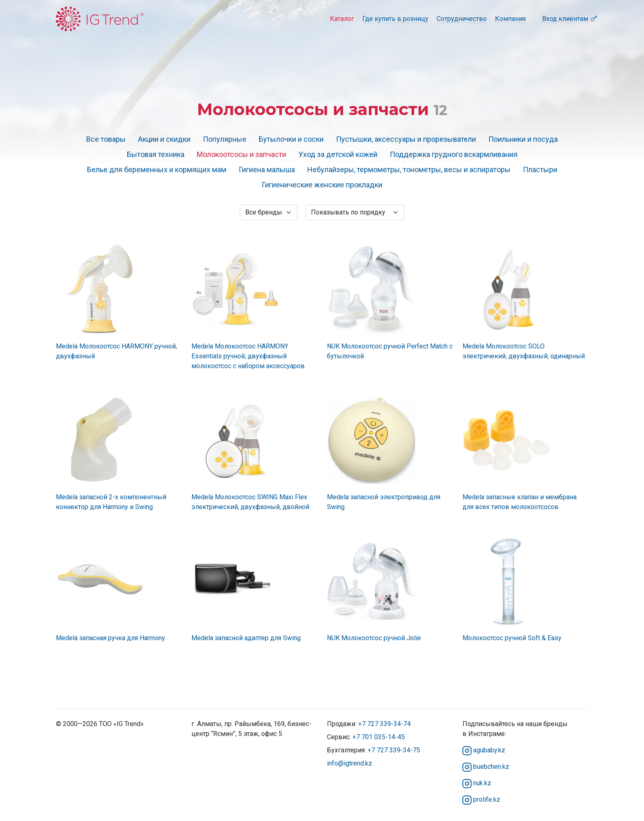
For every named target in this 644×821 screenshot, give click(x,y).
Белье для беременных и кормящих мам (157, 170)
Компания (510, 19)
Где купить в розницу (395, 19)
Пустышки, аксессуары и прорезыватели (406, 139)
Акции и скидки (164, 139)
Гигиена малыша (267, 170)
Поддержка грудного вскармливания (454, 154)
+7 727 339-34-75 (394, 750)
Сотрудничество (462, 19)
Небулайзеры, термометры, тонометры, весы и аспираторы (409, 170)
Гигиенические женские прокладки (322, 185)
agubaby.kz (484, 750)
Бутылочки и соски (291, 139)
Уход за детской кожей (338, 154)
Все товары (106, 139)
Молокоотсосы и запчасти (241, 154)
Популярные (225, 139)
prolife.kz (481, 799)
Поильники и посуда (523, 139)
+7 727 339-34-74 (384, 724)
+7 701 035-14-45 (379, 737)
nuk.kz (477, 783)
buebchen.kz (486, 767)
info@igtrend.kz (350, 763)
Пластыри (540, 170)
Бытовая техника (156, 154)
